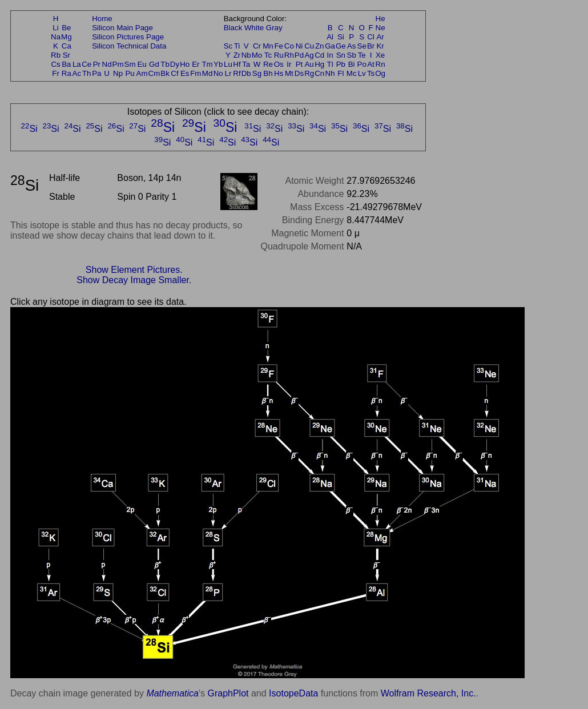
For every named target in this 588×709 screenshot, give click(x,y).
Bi (352, 64)
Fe (279, 46)
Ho (185, 64)
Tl (330, 64)
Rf (237, 73)
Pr (97, 64)
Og (380, 73)
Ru (279, 55)
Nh (330, 73)
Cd (319, 55)
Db (246, 73)
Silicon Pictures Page (128, 37)
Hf (237, 64)
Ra (67, 73)
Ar (380, 37)
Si (341, 37)
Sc (228, 46)
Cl (371, 37)
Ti (237, 46)
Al (330, 37)
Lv (362, 73)
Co (289, 46)
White (254, 28)
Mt (289, 73)
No (218, 73)
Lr (228, 73)
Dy (175, 64)
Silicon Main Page (122, 28)
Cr (257, 46)
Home (102, 19)
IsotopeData (293, 693)
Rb (56, 55)
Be (66, 28)
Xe (380, 55)
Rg (309, 73)
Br (371, 46)
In (330, 55)
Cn (319, 73)
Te (362, 55)
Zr (237, 55)
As (352, 46)
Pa (96, 73)
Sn (341, 55)
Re (268, 64)
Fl (341, 73)
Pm (118, 64)
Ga (330, 46)
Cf (174, 73)
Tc (268, 55)
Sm (130, 64)
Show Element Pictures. (134, 270)
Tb (165, 64)
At (371, 64)
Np (118, 73)
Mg (67, 37)
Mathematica (172, 693)
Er (196, 64)
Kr (380, 46)
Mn (268, 46)
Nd (107, 64)
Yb (218, 64)
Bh (268, 73)
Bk (165, 73)
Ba (66, 64)
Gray (274, 28)
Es (185, 73)
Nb (246, 55)
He (380, 19)
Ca (67, 46)
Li (55, 28)
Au (309, 64)
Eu (142, 64)
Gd (154, 64)
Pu (130, 73)
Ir (289, 64)
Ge (341, 46)
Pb (341, 64)
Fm (196, 73)
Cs (55, 64)
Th (87, 73)
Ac (77, 73)
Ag (309, 55)
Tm (207, 64)
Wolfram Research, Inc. (428, 693)
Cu (309, 46)
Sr (67, 55)
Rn (380, 64)
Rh (289, 55)
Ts (371, 73)
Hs (279, 73)
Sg (257, 73)
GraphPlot (228, 693)
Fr (56, 73)
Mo (257, 55)
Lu (228, 64)
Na (56, 37)
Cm (154, 73)
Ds (299, 73)
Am (142, 73)
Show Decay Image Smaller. (134, 280)
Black (233, 28)
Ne (380, 28)
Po (362, 64)
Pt (299, 64)
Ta (246, 64)
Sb (352, 55)
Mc (352, 73)
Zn (320, 46)
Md (208, 73)
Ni (299, 46)
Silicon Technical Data (129, 46)
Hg (319, 64)
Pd (299, 55)
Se (362, 46)
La (77, 64)
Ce (86, 64)
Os (279, 64)
